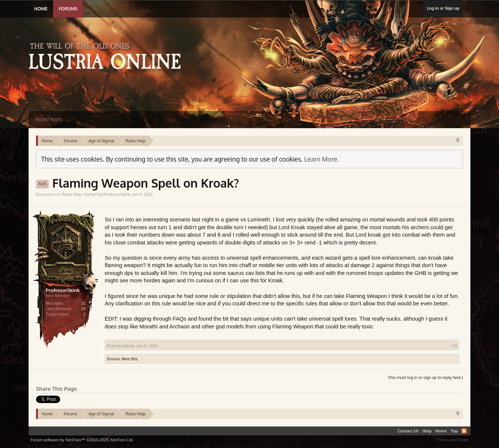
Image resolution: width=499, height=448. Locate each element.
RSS (464, 431)
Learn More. (321, 159)
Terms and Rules (453, 440)
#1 (455, 346)
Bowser (114, 359)
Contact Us (408, 431)
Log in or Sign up (443, 8)
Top (454, 431)
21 (83, 303)
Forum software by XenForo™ (82, 440)
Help (427, 431)
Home (41, 9)
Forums (68, 9)
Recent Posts (48, 120)
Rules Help (72, 194)
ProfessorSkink (117, 194)
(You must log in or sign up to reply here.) (425, 377)
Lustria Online (107, 57)
